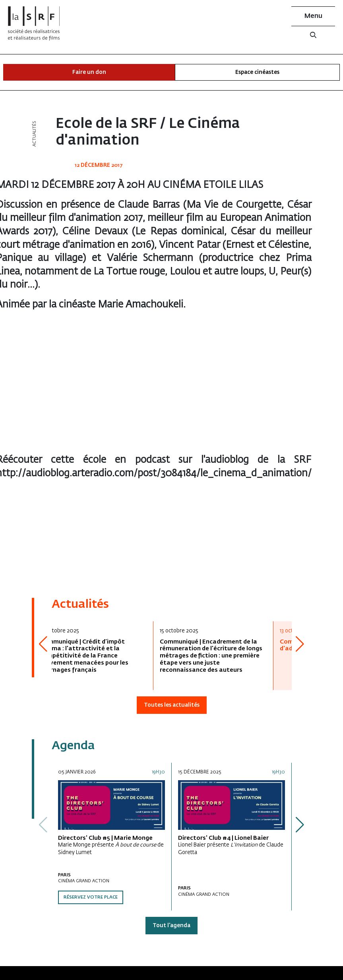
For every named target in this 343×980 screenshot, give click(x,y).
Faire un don (89, 72)
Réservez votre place (91, 897)
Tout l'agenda (171, 926)
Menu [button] (313, 16)
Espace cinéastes (257, 72)
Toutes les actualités (172, 705)
